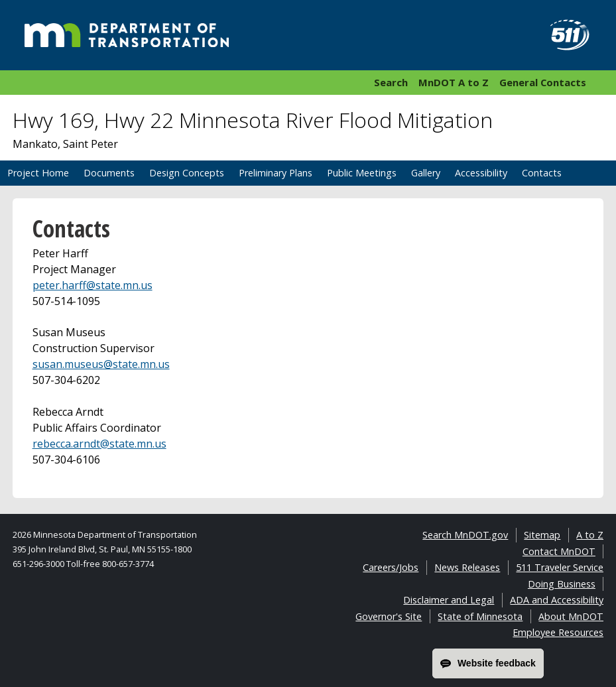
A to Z (590, 535)
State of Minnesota (480, 616)
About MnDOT (571, 616)
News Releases (467, 567)
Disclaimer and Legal (449, 600)
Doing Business (562, 584)
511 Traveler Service (560, 567)
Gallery (426, 173)
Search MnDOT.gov (465, 535)
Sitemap (542, 535)
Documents (109, 173)
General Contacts (543, 82)
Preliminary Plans (276, 173)
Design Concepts (187, 173)
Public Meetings (362, 173)
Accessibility (481, 173)
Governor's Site (389, 616)
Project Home (38, 173)
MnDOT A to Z (454, 82)
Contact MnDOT (559, 551)
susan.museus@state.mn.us (101, 364)
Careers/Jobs (391, 567)
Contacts (542, 173)
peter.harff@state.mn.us (92, 285)
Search (391, 82)
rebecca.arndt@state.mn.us (99, 444)
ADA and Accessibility (557, 600)
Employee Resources (558, 632)
